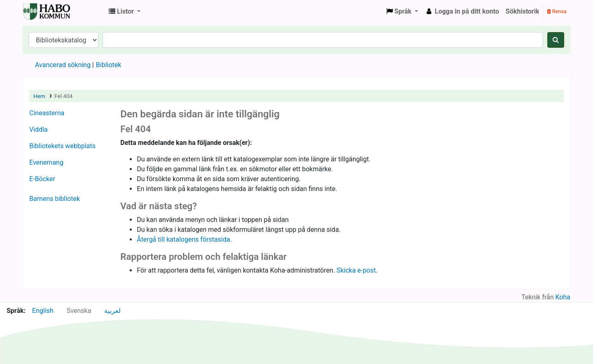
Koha (563, 297)
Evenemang (46, 162)
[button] (125, 12)
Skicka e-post (356, 270)
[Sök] (556, 40)
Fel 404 (63, 96)
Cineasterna (47, 113)
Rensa (557, 11)
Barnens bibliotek (55, 199)
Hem (39, 96)
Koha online (44, 12)
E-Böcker (42, 179)
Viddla (39, 129)
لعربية (112, 311)
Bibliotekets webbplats (62, 146)
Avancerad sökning (63, 65)
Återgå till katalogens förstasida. (184, 239)
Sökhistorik (523, 11)
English (43, 311)
